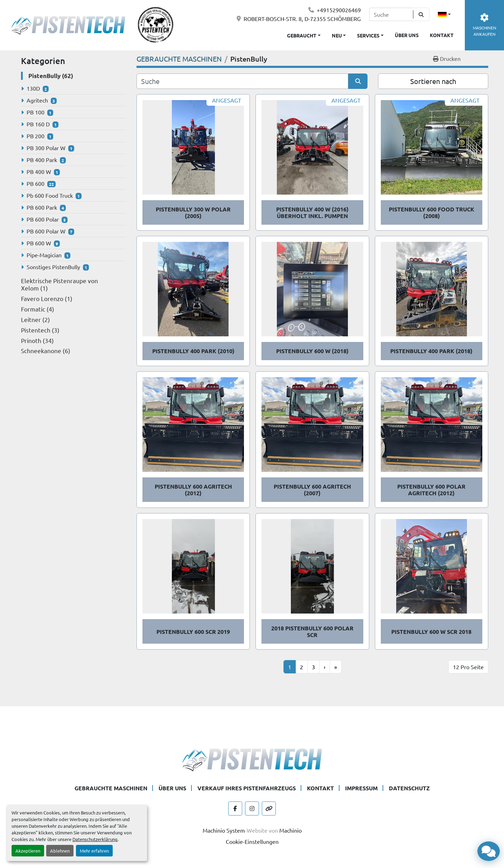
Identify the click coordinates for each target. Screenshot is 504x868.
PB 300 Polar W (46, 148)
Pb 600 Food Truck (50, 195)
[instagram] (252, 808)
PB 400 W (39, 171)
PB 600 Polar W (46, 231)
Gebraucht (302, 35)
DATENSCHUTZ (409, 788)
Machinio (290, 830)
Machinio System (224, 830)
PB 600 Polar (43, 219)
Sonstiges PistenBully (53, 267)
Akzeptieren (28, 851)
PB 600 (36, 183)
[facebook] (235, 808)
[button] (339, 34)
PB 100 (36, 112)
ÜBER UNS (407, 35)
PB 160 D (38, 124)
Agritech (37, 100)
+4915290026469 (339, 10)
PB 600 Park (42, 207)
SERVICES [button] (368, 35)
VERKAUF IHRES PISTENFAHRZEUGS (247, 788)
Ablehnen (60, 851)
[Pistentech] (252, 759)
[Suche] (242, 81)
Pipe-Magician (44, 255)
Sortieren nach (433, 81)
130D (33, 88)
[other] (269, 808)
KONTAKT (442, 35)
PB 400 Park (42, 160)
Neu (337, 35)
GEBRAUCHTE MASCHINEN (111, 788)
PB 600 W (39, 243)
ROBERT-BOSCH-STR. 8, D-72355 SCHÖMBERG (302, 19)
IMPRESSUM (361, 788)
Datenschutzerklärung (95, 839)
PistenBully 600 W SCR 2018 (431, 632)
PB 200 (36, 136)
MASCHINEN (485, 25)
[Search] (391, 14)
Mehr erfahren (94, 851)
